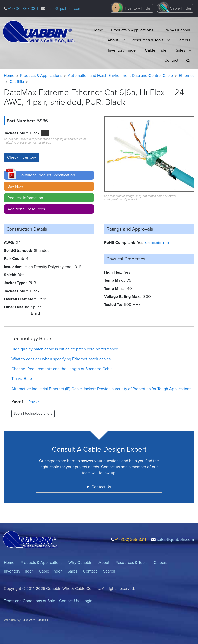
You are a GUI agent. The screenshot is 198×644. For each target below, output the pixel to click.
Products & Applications (132, 30)
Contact (171, 60)
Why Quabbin (178, 30)
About (113, 40)
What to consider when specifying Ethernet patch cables (61, 359)
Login (88, 601)
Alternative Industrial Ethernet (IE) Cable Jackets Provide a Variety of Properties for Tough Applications (101, 389)
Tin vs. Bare (22, 379)
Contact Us (69, 601)
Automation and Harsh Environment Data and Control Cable (120, 75)
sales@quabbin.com (64, 8)
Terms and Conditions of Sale (29, 601)
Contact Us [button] (101, 487)
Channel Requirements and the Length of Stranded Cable (62, 369)
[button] (188, 61)
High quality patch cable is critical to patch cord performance (65, 349)
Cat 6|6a (17, 81)
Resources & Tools (147, 40)
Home (98, 30)
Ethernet (186, 75)
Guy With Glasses (35, 620)
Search (109, 571)
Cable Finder (181, 8)
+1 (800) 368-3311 (22, 8)
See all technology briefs (33, 413)
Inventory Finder (138, 8)
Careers (183, 40)
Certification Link (157, 243)
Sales (180, 50)
